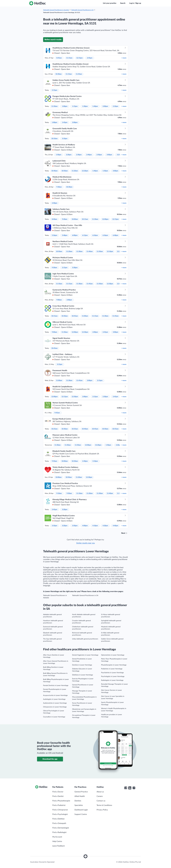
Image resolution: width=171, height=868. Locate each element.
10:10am (54, 139)
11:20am (75, 171)
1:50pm (59, 155)
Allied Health (80, 796)
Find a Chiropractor (60, 810)
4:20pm (105, 526)
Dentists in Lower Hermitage (82, 665)
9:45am (57, 413)
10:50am (65, 171)
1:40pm (95, 106)
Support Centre (81, 814)
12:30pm (110, 284)
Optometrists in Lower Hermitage (113, 655)
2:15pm (55, 90)
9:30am (59, 187)
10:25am (54, 429)
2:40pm (89, 155)
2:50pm (99, 155)
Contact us (101, 801)
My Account (57, 837)
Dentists (78, 801)
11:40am (90, 252)
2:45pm (90, 58)
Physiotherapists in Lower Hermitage (114, 665)
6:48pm (115, 235)
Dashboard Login (81, 810)
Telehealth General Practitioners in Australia (56, 10)
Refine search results (53, 40)
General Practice (81, 792)
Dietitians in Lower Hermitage (83, 675)
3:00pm (109, 155)
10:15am (85, 219)
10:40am (54, 171)
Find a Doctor (58, 792)
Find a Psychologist (60, 814)
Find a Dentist (58, 796)
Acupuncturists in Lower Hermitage (55, 695)
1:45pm (65, 122)
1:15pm (75, 106)
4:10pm (95, 526)
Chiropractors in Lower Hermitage (55, 707)
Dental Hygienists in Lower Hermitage (85, 655)
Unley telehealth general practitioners (85, 639)
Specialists (79, 805)
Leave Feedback (59, 846)
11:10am (59, 284)
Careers (100, 796)
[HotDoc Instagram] (134, 788)
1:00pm (65, 106)
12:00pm (105, 219)
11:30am (95, 219)
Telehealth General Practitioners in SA (82, 10)
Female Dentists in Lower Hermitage (56, 686)
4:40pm (115, 526)
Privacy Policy (102, 810)
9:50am (54, 461)
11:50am (54, 106)
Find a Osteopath (59, 823)
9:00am (59, 300)
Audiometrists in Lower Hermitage (55, 703)
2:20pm (69, 155)
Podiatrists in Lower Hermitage (112, 669)
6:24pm (95, 235)
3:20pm (65, 510)
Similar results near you (86, 543)
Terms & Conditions (104, 805)
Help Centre (57, 841)
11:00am (85, 316)
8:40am (54, 219)
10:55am (115, 429)
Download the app (50, 759)
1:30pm (85, 106)
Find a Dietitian (58, 819)
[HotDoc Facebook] (126, 788)
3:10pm (65, 139)
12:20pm (85, 171)
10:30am (59, 74)
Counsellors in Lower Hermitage (54, 717)
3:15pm (60, 364)
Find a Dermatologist (61, 828)
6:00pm (75, 235)
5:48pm (65, 235)
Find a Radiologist (59, 832)
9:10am (59, 493)
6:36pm (105, 235)
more (124, 58)
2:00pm (105, 106)
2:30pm (79, 155)
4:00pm (85, 526)
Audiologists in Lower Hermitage (54, 699)
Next (123, 533)
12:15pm (79, 58)
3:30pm (75, 268)
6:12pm (85, 235)
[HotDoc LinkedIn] (130, 788)
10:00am (75, 219)
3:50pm (75, 526)
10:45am (75, 316)
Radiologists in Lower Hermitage (112, 680)
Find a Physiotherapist (61, 801)
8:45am (59, 58)
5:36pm (55, 235)
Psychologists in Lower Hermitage (113, 676)
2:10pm (115, 106)
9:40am (65, 219)
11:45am (79, 74)
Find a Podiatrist (59, 805)
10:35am (75, 429)
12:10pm (110, 252)
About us (100, 792)
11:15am (69, 58)
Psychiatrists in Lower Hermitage (112, 673)
